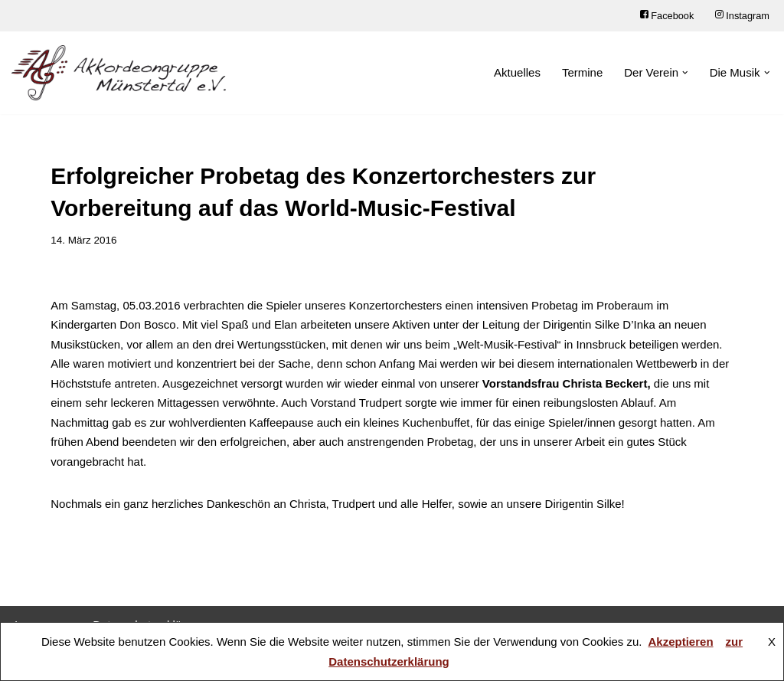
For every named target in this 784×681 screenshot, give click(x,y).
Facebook (667, 16)
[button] (685, 73)
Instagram (742, 16)
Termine (582, 72)
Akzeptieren (681, 642)
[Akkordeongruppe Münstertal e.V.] (119, 73)
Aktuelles (517, 72)
